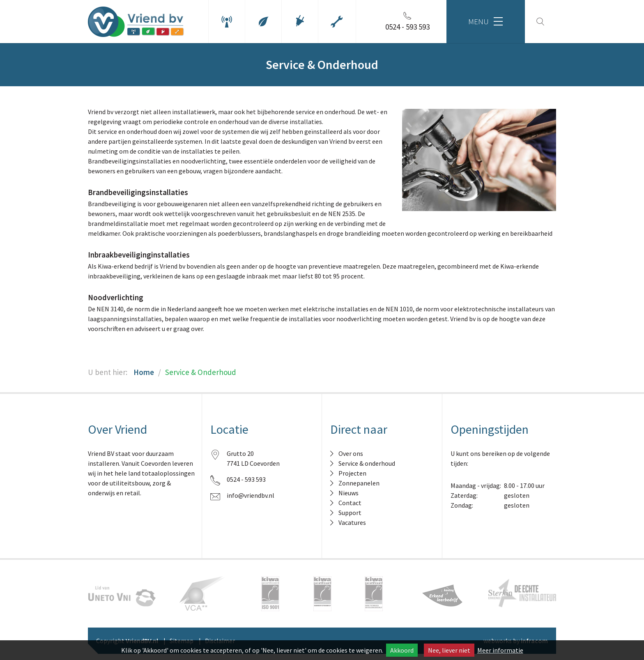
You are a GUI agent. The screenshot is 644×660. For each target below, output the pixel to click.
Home (144, 372)
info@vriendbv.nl (251, 495)
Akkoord (402, 650)
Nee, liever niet (449, 650)
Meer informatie (500, 650)
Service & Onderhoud (201, 372)
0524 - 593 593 (246, 479)
